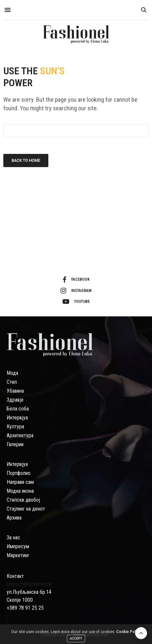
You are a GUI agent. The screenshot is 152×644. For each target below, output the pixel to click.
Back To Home (26, 161)
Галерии (15, 444)
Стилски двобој (23, 500)
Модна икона (20, 491)
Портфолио (19, 473)
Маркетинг (18, 555)
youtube (76, 302)
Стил (12, 382)
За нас (13, 537)
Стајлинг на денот (26, 509)
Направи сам (20, 482)
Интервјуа (17, 418)
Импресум (18, 546)
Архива (14, 518)
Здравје (15, 400)
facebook (76, 280)
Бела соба (18, 409)
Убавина (15, 391)
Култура (15, 427)
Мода (12, 373)
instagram (76, 291)
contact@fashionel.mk (29, 584)
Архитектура (20, 435)
